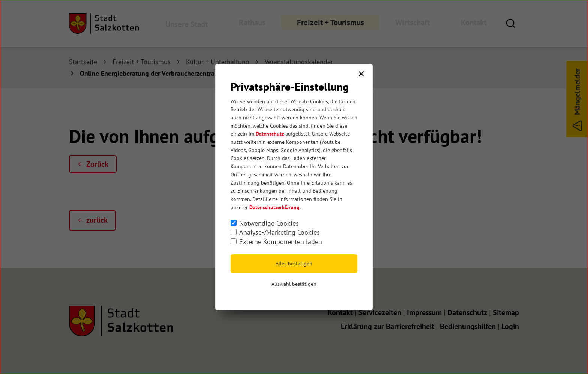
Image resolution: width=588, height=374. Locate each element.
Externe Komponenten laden (281, 242)
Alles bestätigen (294, 264)
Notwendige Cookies (269, 223)
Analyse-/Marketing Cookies (280, 232)
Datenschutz (270, 134)
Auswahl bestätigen (294, 284)
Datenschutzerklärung (274, 207)
